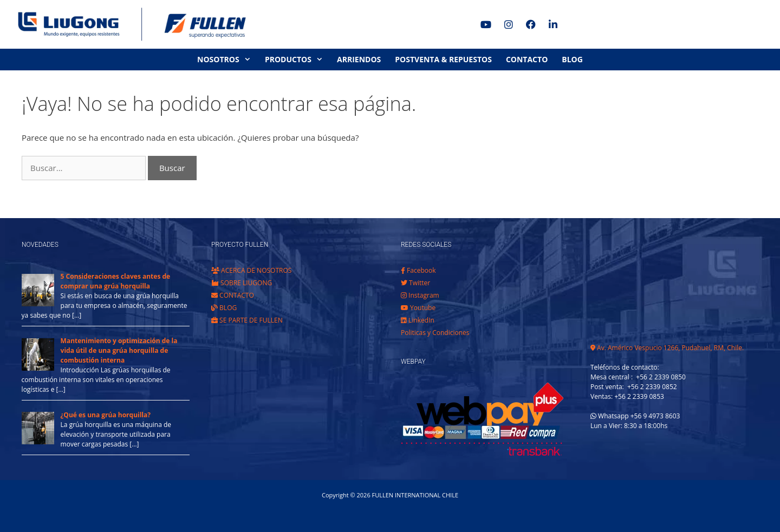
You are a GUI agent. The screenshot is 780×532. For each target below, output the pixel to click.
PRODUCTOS (297, 60)
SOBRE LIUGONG (242, 283)
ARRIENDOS (359, 59)
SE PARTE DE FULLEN (247, 320)
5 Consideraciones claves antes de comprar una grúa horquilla (116, 281)
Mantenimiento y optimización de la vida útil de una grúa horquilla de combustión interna (119, 350)
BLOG (572, 59)
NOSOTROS (227, 60)
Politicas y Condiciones (435, 333)
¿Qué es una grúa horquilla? (106, 415)
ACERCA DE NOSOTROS (251, 270)
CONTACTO (527, 59)
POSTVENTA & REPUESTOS (443, 59)
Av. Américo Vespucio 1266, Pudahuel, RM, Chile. (667, 348)
